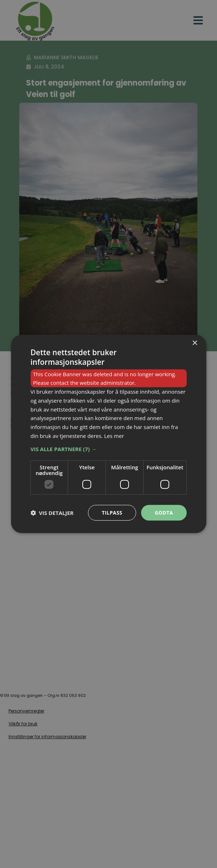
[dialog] (108, 434)
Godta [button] (164, 512)
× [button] (195, 343)
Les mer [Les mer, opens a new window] (114, 436)
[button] (108, 449)
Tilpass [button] (112, 512)
